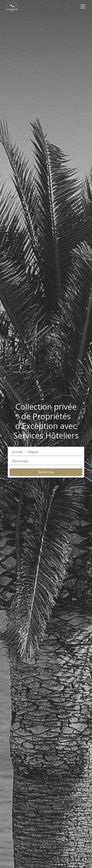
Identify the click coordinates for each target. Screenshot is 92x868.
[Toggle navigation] (83, 6)
